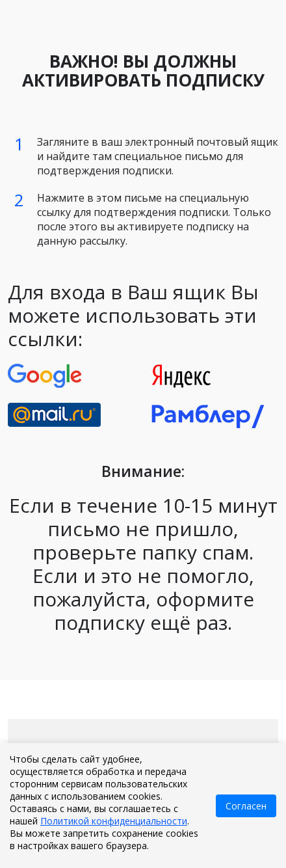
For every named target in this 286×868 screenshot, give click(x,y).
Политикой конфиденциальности (114, 821)
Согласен (246, 806)
